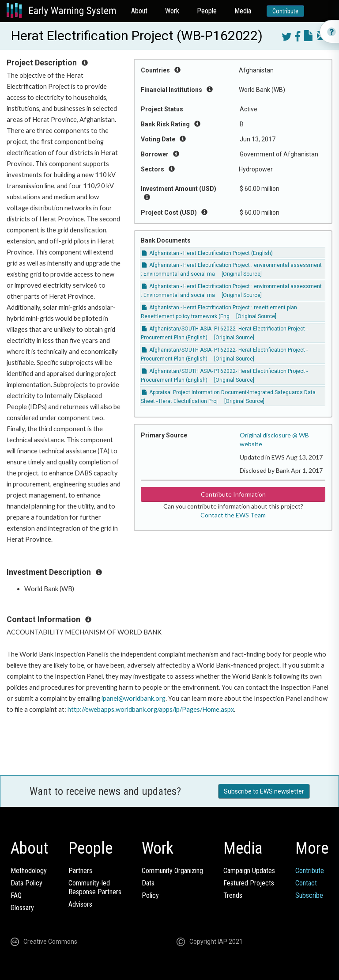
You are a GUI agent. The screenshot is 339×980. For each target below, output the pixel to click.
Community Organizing (172, 871)
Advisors (80, 904)
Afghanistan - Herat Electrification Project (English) (207, 253)
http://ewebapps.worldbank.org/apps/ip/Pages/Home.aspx (151, 709)
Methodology (29, 871)
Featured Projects (249, 883)
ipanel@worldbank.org (134, 698)
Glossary (22, 908)
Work (172, 11)
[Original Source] (242, 274)
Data (148, 883)
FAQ (16, 895)
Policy (150, 895)
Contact (306, 883)
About (139, 11)
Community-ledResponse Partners (95, 887)
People (207, 11)
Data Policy (26, 883)
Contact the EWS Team (233, 515)
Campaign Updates (249, 871)
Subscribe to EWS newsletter (264, 791)
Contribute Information (233, 494)
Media (243, 11)
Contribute (285, 11)
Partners (80, 871)
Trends (233, 895)
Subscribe (309, 895)
